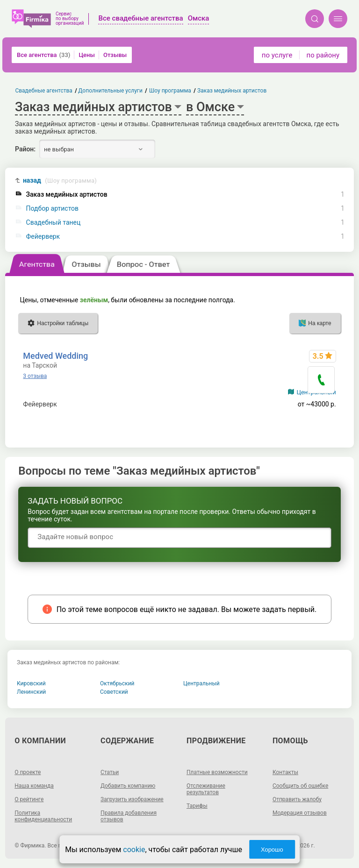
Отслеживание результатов (206, 789)
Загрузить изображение (132, 799)
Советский (114, 692)
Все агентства (43, 55)
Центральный (201, 683)
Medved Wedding (55, 356)
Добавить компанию (128, 786)
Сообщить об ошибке (300, 786)
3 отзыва (35, 376)
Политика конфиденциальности (43, 816)
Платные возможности (217, 772)
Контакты (285, 772)
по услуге (277, 55)
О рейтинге (29, 799)
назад (60, 181)
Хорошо (272, 850)
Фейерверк (43, 237)
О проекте (28, 772)
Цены (87, 55)
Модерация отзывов (300, 813)
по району (323, 55)
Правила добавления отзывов (129, 816)
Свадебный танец (54, 223)
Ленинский (31, 692)
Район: (25, 149)
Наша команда (34, 786)
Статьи (110, 772)
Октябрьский (117, 683)
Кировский (31, 683)
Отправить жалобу (297, 799)
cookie (134, 850)
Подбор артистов (53, 209)
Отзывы (115, 55)
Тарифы (197, 806)
